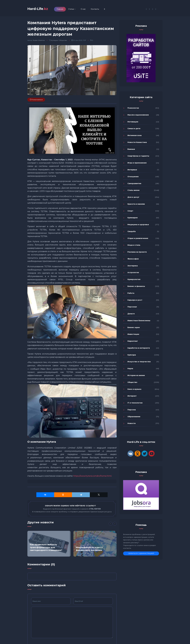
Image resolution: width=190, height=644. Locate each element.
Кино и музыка (134, 390)
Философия (133, 260)
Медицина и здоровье (138, 226)
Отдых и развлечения (138, 239)
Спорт (130, 212)
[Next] (115, 525)
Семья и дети (134, 130)
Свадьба (132, 233)
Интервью (132, 171)
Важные (131, 150)
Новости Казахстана (137, 143)
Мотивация (133, 123)
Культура (54, 41)
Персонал (132, 308)
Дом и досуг (133, 198)
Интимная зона (135, 136)
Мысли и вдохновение (138, 116)
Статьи (75, 10)
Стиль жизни (133, 191)
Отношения (133, 178)
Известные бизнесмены (139, 322)
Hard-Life (40, 9)
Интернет (132, 397)
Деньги (131, 315)
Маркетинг (133, 342)
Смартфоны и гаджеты (138, 157)
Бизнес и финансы (136, 287)
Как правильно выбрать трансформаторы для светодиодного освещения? (46, 548)
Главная (64, 10)
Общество (63, 41)
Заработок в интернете (139, 349)
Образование (134, 418)
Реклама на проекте (137, 253)
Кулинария (133, 219)
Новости (132, 424)
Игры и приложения (137, 164)
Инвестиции (133, 335)
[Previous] (111, 525)
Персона (132, 411)
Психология (133, 109)
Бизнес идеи (134, 329)
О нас (87, 10)
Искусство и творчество (139, 363)
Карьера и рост (135, 301)
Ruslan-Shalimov (39, 41)
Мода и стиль (134, 246)
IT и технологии (135, 404)
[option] (49, 545)
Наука (130, 370)
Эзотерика (133, 267)
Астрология (133, 274)
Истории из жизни (136, 376)
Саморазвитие (134, 185)
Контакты (99, 10)
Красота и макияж (136, 205)
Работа (131, 294)
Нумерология (134, 280)
